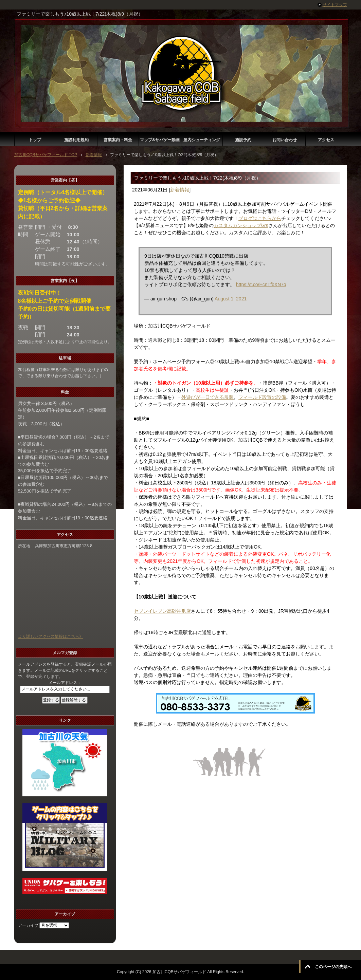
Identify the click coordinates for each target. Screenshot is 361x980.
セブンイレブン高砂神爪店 (162, 611)
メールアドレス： (65, 683)
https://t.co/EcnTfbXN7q (261, 284)
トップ (35, 140)
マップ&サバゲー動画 (160, 140)
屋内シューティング (202, 140)
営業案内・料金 (118, 140)
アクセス (326, 140)
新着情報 (180, 190)
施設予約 (243, 140)
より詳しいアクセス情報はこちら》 (51, 636)
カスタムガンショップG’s (241, 225)
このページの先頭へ (333, 967)
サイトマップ (335, 5)
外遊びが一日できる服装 (207, 397)
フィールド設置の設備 (262, 397)
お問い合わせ (285, 140)
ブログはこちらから (260, 218)
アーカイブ (28, 925)
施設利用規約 (76, 140)
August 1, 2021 (231, 299)
